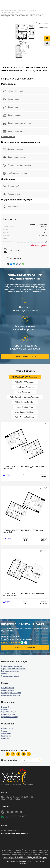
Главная (4, 11)
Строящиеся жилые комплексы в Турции (21, 11)
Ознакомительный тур (10, 676)
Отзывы (4, 731)
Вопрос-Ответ (7, 707)
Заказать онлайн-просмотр (25, 356)
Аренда (4, 674)
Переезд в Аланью (9, 714)
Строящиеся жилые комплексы (14, 669)
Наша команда (7, 729)
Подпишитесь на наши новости (14, 833)
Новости (5, 709)
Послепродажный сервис (11, 693)
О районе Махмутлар (10, 717)
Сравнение (44, 27)
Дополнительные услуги (11, 695)
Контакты (5, 738)
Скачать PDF (14, 251)
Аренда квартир (8, 690)
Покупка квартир (8, 688)
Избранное (43, 23)
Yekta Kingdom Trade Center (10, 12)
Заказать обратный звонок (25, 647)
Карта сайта (6, 736)
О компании (6, 733)
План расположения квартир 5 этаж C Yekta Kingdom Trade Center (22, 14)
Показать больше (8, 137)
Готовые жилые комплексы (12, 666)
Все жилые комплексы (10, 671)
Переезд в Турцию (8, 712)
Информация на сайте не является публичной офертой (25, 858)
